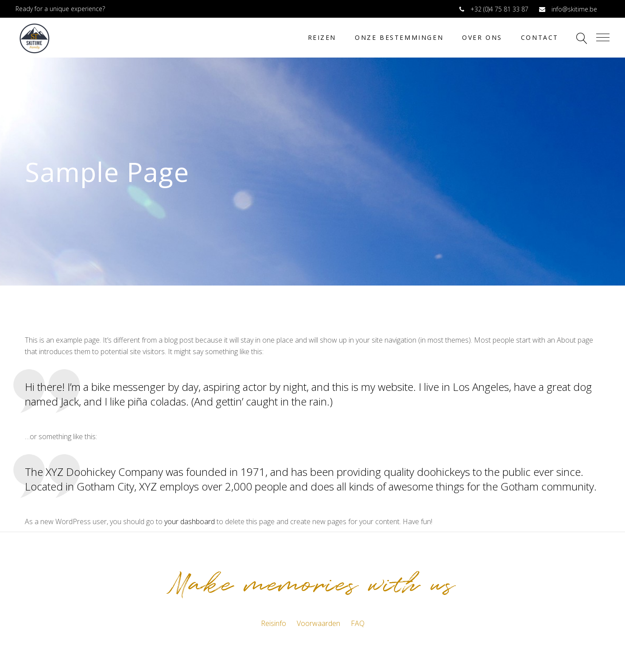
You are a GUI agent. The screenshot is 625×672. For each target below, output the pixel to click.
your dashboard (190, 521)
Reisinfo (274, 623)
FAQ (358, 623)
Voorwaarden (318, 623)
